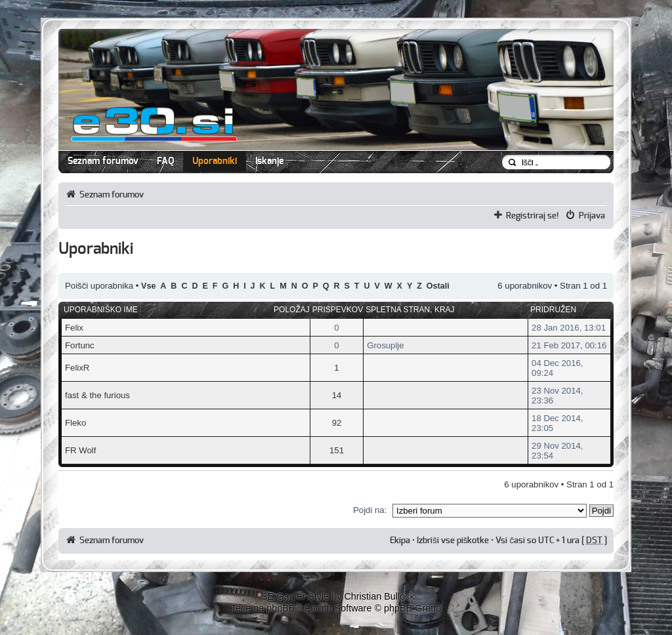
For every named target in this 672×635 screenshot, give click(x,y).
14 (337, 395)
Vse (148, 286)
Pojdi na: (370, 510)
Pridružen (553, 310)
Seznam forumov (103, 161)
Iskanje (269, 161)
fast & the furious (97, 395)
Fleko (75, 423)
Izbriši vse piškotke (454, 541)
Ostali (438, 286)
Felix (74, 328)
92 (337, 423)
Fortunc (80, 345)
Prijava (592, 216)
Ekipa (400, 541)
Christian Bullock (379, 596)
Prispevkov (338, 310)
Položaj (292, 310)
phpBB (281, 608)
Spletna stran (398, 310)
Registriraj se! (533, 216)
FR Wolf (80, 450)
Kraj (445, 310)
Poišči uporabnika (99, 286)
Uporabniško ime (101, 310)
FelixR (77, 368)
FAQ (165, 161)
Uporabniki (215, 161)
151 (337, 450)
